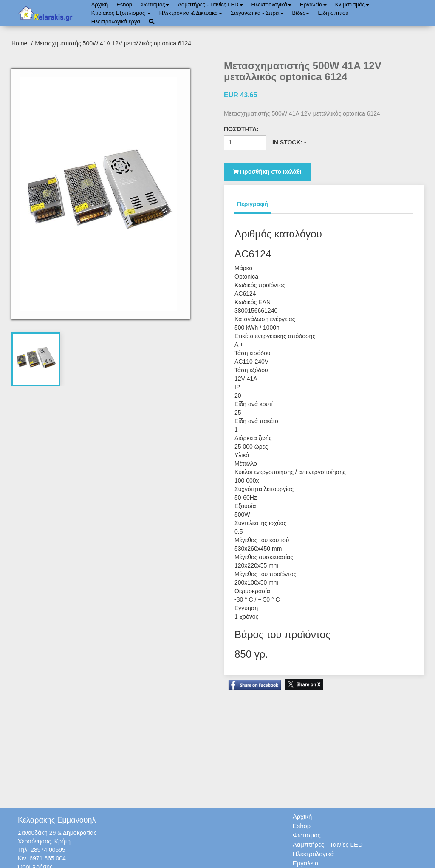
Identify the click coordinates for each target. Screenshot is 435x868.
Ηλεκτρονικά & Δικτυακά (191, 13)
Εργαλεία (313, 4)
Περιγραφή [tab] (253, 204)
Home (20, 43)
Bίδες (301, 13)
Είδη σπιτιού (333, 13)
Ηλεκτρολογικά (271, 4)
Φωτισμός (155, 4)
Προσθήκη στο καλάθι (267, 172)
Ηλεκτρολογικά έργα (116, 21)
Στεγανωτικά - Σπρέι (257, 13)
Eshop (124, 4)
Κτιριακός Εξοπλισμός (121, 13)
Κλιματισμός (352, 4)
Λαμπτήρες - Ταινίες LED (210, 4)
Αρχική (100, 4)
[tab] (36, 359)
